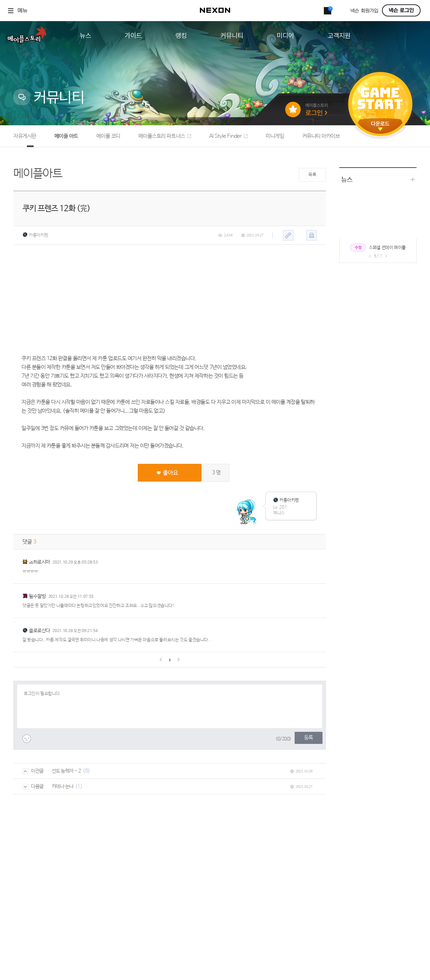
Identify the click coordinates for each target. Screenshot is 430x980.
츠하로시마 (39, 562)
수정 (358, 248)
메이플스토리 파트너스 (165, 136)
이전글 (33, 771)
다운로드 (380, 126)
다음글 (33, 786)
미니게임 (275, 136)
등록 (309, 738)
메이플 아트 (66, 136)
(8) (86, 771)
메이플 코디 (108, 136)
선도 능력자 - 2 (67, 771)
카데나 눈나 (63, 786)
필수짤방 (37, 596)
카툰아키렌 (35, 235)
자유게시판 (25, 136)
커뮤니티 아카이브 (321, 136)
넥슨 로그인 (401, 10)
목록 (312, 175)
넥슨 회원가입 (364, 11)
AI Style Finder (229, 136)
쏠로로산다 (39, 631)
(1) (79, 786)
